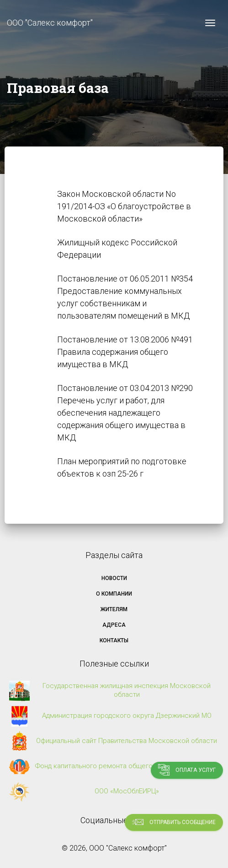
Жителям (114, 609)
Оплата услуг (187, 770)
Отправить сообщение (174, 822)
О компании (114, 594)
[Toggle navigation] (210, 23)
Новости (114, 578)
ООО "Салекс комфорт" (50, 23)
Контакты (114, 640)
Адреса (114, 625)
